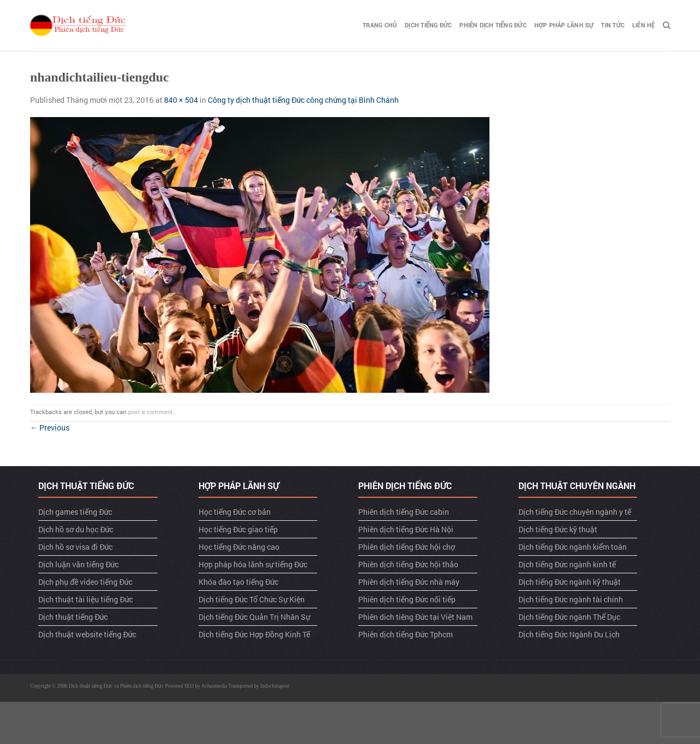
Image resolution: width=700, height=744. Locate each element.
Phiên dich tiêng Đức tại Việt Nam (415, 617)
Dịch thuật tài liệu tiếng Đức (86, 599)
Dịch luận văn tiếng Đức (78, 564)
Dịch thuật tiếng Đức (73, 617)
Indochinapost (275, 686)
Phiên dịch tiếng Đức (493, 25)
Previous (50, 428)
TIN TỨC (613, 25)
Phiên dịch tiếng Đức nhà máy (409, 582)
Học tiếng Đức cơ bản (235, 512)
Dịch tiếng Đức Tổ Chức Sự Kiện (252, 599)
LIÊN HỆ (644, 25)
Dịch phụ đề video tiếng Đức (85, 582)
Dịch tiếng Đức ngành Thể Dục (569, 617)
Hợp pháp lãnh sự (564, 25)
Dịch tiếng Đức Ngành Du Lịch (569, 634)
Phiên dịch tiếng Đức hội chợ (407, 547)
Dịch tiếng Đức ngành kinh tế (567, 564)
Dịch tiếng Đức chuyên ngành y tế (575, 512)
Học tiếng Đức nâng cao (239, 547)
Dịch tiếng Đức (428, 25)
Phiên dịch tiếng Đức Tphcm (406, 634)
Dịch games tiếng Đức (75, 512)
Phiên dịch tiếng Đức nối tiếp (407, 599)
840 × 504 (181, 100)
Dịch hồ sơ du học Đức (76, 529)
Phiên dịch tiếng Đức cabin (404, 512)
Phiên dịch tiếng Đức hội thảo (408, 564)
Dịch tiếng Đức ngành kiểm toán (573, 547)
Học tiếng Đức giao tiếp (238, 529)
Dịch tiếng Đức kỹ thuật (558, 529)
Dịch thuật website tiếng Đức (87, 634)
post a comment (150, 412)
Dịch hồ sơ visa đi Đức (75, 547)
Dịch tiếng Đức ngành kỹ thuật (570, 582)
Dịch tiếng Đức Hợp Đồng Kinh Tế (254, 634)
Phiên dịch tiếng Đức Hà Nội (406, 529)
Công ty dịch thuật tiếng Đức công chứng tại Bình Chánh (303, 100)
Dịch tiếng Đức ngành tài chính (571, 599)
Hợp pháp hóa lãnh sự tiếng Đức (253, 564)
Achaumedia (214, 686)
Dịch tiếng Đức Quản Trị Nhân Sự (254, 617)
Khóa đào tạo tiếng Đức (238, 582)
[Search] (666, 25)
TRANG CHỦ (380, 25)
